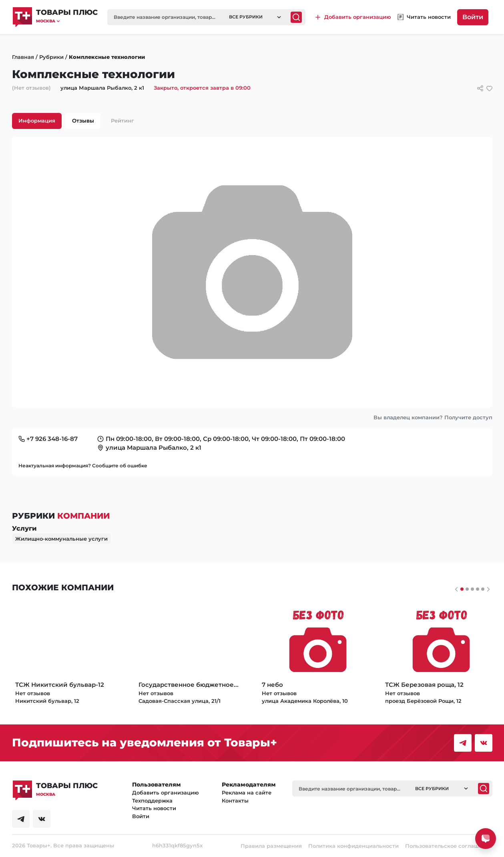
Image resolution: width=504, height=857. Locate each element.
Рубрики (51, 57)
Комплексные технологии (107, 57)
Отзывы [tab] (83, 121)
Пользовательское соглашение (449, 846)
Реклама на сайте (247, 793)
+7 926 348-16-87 (52, 439)
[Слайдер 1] (467, 589)
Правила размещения (271, 846)
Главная (23, 57)
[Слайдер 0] (462, 589)
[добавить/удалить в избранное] (489, 88)
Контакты (235, 801)
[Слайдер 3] (478, 589)
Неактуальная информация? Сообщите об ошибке (83, 466)
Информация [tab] (37, 121)
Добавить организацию (166, 793)
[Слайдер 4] (483, 589)
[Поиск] (296, 17)
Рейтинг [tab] (122, 121)
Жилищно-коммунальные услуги (61, 539)
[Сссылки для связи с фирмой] (480, 88)
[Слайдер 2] (472, 589)
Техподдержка (152, 801)
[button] (67, 21)
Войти (473, 17)
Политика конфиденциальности (353, 846)
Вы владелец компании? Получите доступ (433, 417)
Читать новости (154, 808)
